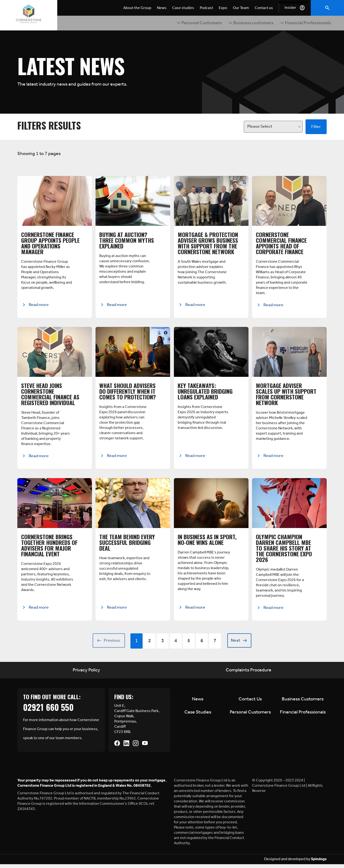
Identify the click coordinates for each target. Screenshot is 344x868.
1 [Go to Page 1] (136, 645)
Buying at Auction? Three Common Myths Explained (127, 242)
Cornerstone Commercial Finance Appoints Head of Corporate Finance (281, 245)
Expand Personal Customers (199, 24)
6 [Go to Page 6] (202, 645)
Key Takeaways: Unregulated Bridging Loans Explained (205, 394)
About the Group (137, 8)
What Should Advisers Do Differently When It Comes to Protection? (128, 394)
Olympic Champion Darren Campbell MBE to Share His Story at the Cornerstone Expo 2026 (284, 551)
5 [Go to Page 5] (189, 645)
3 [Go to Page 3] (163, 645)
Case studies (183, 8)
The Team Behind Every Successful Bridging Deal (127, 545)
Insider (290, 8)
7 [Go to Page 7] (215, 645)
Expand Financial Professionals (290, 24)
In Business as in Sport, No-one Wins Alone (207, 543)
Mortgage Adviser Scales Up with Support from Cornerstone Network (286, 397)
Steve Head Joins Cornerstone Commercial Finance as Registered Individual (50, 397)
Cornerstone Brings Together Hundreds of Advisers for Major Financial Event (49, 548)
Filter (316, 129)
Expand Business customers (245, 24)
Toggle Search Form (327, 8)
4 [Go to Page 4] (176, 645)
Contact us (264, 8)
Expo (223, 8)
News (162, 8)
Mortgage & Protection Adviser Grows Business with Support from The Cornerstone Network (208, 245)
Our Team (241, 8)
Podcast (206, 8)
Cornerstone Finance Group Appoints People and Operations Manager (50, 245)
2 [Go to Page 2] (150, 645)
